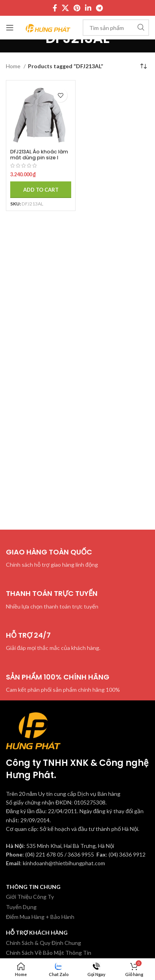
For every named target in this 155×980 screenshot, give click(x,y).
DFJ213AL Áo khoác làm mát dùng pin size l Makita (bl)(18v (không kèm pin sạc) (39, 161)
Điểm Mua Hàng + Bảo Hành (40, 917)
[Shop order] (143, 66)
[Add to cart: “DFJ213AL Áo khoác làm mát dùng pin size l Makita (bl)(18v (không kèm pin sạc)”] (41, 190)
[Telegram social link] (99, 8)
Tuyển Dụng (21, 907)
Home (14, 66)
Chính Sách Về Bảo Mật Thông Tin (49, 953)
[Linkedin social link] (88, 8)
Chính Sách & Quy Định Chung (43, 943)
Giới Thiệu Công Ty (30, 897)
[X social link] (65, 8)
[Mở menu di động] (10, 28)
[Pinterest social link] (77, 8)
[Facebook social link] (55, 8)
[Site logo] (48, 27)
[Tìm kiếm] (116, 28)
